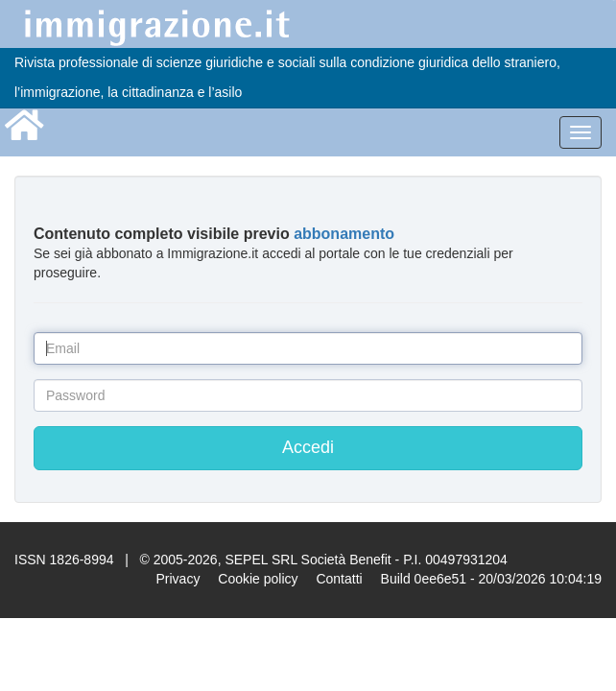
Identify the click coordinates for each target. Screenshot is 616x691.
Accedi (308, 447)
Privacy (178, 579)
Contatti (339, 579)
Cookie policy (258, 579)
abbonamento (344, 234)
